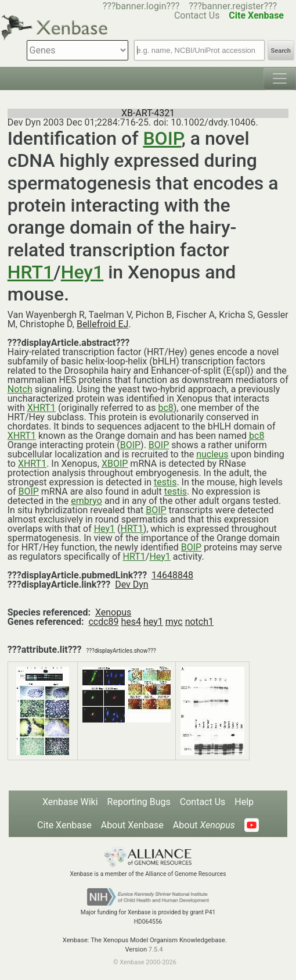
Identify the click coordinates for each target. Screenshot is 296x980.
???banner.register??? (233, 6)
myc (174, 622)
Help (244, 802)
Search (281, 51)
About (204, 825)
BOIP (162, 138)
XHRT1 (41, 408)
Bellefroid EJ (102, 324)
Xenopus (113, 612)
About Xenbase (132, 825)
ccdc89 (103, 622)
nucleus (212, 454)
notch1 (199, 622)
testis (165, 482)
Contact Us (203, 802)
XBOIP (115, 464)
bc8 (165, 408)
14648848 (172, 575)
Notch (20, 389)
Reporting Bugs (139, 802)
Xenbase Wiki (70, 802)
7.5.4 (156, 949)
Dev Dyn (132, 584)
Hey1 (82, 272)
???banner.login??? (141, 6)
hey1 (153, 622)
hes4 (131, 622)
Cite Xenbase (64, 825)
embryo (86, 501)
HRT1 (30, 272)
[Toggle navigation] (280, 78)
